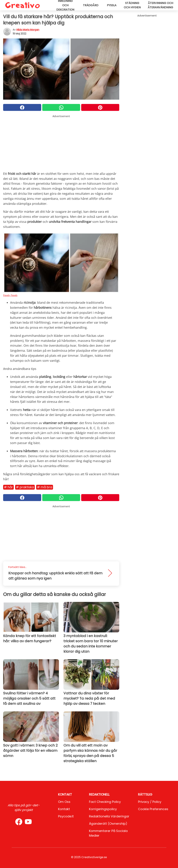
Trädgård (91, 5)
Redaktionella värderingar (109, 816)
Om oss (64, 802)
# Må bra (45, 487)
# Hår (8, 487)
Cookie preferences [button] (153, 809)
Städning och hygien (132, 5)
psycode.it (66, 816)
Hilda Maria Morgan (28, 30)
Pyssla (112, 5)
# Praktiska (25, 487)
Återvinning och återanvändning (160, 5)
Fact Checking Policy (105, 802)
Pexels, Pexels (10, 295)
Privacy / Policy (150, 802)
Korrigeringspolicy (103, 809)
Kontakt (64, 809)
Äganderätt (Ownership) (108, 824)
